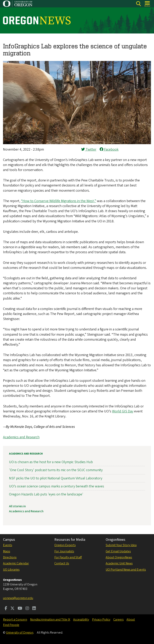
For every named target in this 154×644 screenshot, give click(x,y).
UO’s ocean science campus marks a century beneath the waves (57, 486)
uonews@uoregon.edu (18, 598)
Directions (10, 557)
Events (8, 545)
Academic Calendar (16, 563)
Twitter (89, 149)
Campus (9, 540)
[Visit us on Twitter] (12, 609)
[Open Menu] (147, 4)
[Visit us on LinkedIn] (34, 609)
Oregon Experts (65, 545)
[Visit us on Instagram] (27, 609)
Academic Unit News (119, 563)
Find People (11, 625)
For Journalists (64, 551)
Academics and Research (21, 437)
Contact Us (62, 563)
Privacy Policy (101, 620)
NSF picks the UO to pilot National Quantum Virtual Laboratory (56, 478)
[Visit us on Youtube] (20, 609)
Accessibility (81, 620)
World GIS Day (123, 411)
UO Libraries (11, 570)
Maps (7, 551)
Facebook (109, 149)
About (131, 620)
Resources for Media (70, 540)
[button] (77, 143)
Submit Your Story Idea (121, 545)
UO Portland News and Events (126, 570)
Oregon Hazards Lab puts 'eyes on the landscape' (46, 494)
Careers (118, 620)
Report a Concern (15, 620)
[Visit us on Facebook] (6, 609)
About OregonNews (119, 557)
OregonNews (115, 540)
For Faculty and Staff (68, 557)
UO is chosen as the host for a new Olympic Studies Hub (51, 462)
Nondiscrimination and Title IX (50, 620)
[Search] (138, 4)
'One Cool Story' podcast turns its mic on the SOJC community (56, 470)
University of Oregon (20, 633)
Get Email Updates (118, 551)
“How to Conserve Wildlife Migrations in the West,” (59, 201)
